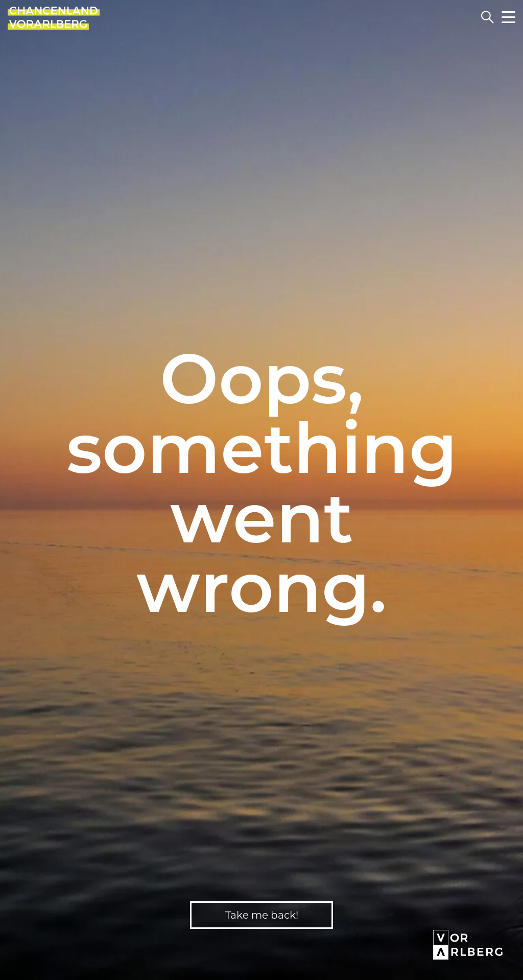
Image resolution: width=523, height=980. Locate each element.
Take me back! (262, 915)
